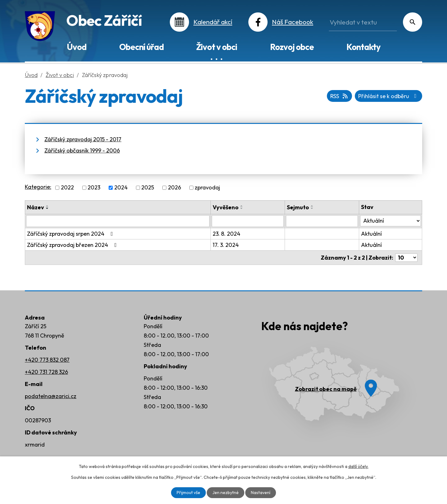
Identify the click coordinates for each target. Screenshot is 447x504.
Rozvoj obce (292, 47)
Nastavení (261, 493)
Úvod (77, 47)
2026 (174, 188)
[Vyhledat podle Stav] (391, 221)
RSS (340, 96)
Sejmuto (298, 207)
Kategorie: (38, 187)
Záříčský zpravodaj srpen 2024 (71, 234)
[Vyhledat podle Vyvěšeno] (248, 221)
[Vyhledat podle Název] (118, 221)
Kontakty (363, 47)
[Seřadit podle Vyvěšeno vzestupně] (242, 206)
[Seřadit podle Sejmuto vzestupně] (312, 206)
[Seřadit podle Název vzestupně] (47, 206)
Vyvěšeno (226, 207)
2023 (94, 188)
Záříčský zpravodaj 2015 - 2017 (83, 139)
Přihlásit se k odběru (389, 96)
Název (36, 207)
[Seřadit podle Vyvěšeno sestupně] (242, 208)
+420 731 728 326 (46, 372)
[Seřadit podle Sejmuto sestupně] (312, 208)
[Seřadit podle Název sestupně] (47, 208)
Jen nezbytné (226, 493)
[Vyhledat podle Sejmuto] (322, 221)
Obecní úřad (141, 47)
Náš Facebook (293, 22)
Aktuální (371, 234)
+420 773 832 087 (47, 360)
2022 (67, 188)
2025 (148, 188)
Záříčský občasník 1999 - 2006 (82, 150)
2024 (121, 188)
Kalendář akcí (213, 22)
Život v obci (217, 47)
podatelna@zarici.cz (51, 396)
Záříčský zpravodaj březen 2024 (73, 245)
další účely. (358, 466)
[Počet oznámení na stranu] (406, 258)
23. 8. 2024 (226, 234)
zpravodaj (207, 188)
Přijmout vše (188, 493)
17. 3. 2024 (226, 245)
